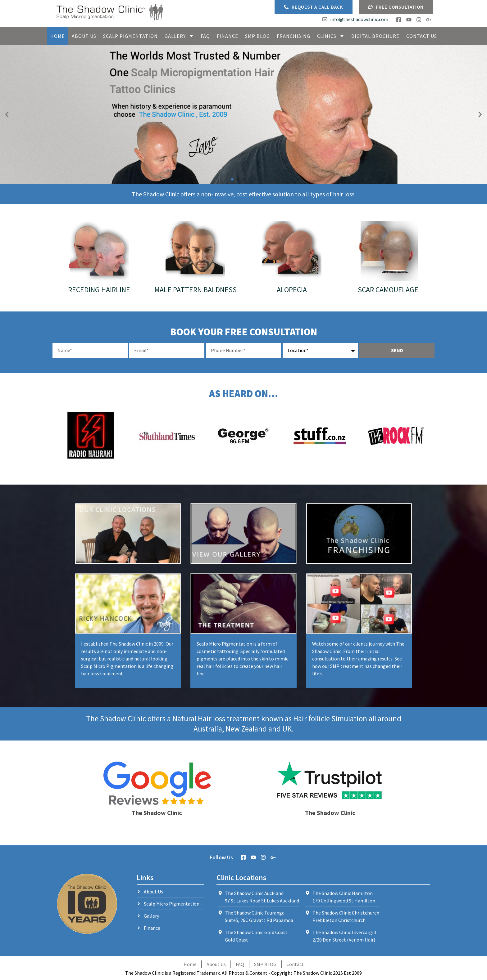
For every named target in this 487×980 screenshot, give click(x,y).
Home (58, 36)
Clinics (331, 36)
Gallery (179, 36)
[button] (7, 115)
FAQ (205, 36)
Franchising (294, 36)
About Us (84, 36)
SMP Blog (257, 36)
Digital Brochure (375, 36)
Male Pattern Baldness (196, 290)
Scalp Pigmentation (130, 36)
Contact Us (422, 36)
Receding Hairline (99, 290)
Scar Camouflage (388, 290)
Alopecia (292, 290)
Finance (228, 36)
